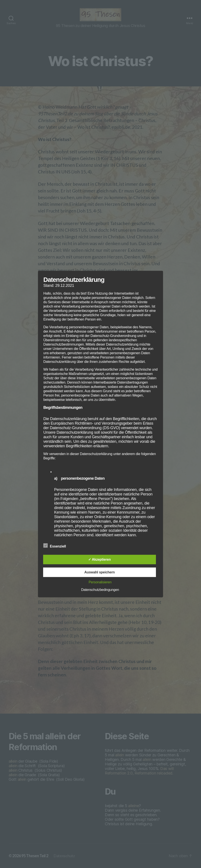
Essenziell (57, 546)
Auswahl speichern (100, 572)
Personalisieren (100, 582)
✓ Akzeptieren (99, 559)
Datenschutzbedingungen (100, 590)
